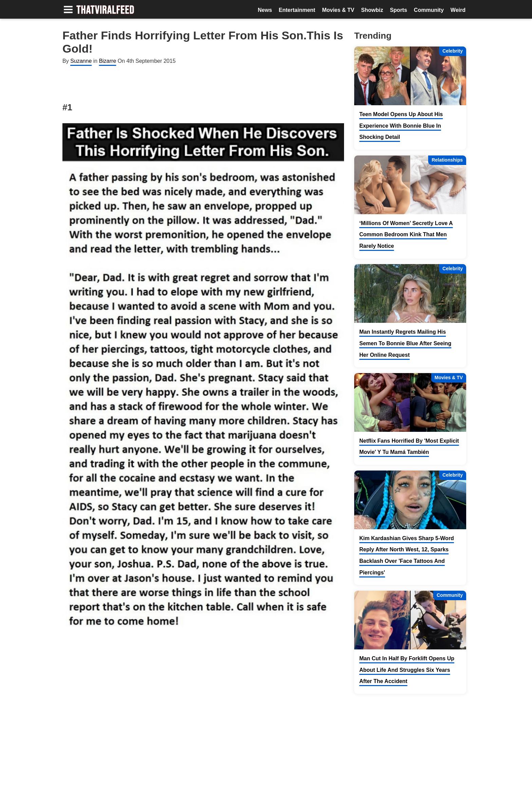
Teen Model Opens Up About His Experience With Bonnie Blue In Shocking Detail (401, 126)
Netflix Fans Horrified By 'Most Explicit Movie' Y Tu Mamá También (409, 447)
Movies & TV (338, 10)
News (265, 10)
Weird (458, 10)
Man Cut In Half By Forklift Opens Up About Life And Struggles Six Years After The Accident (407, 670)
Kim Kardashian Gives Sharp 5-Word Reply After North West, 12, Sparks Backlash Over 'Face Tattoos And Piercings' (407, 555)
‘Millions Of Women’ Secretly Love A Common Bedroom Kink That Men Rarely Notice (406, 235)
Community (429, 10)
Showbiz (372, 10)
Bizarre (108, 61)
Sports (398, 10)
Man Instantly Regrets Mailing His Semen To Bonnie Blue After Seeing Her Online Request (405, 343)
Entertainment (297, 10)
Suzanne (81, 61)
